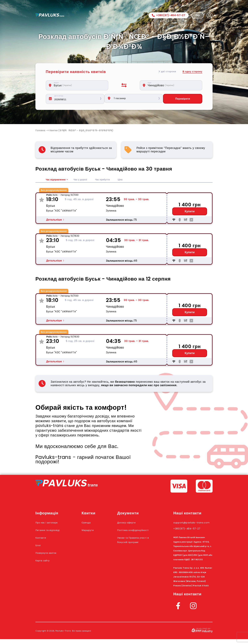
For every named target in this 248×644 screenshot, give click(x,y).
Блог (39, 546)
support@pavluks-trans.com (189, 525)
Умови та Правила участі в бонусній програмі (135, 547)
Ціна (127, 180)
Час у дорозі (84, 180)
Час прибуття (108, 180)
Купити (190, 212)
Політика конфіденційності (134, 533)
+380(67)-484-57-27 (169, 15)
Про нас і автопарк (50, 523)
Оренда (92, 523)
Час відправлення (57, 180)
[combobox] (79, 85)
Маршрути (94, 530)
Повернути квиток (49, 553)
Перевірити (184, 99)
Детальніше (54, 220)
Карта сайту (45, 561)
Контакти (42, 538)
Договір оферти (133, 523)
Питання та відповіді (51, 530)
